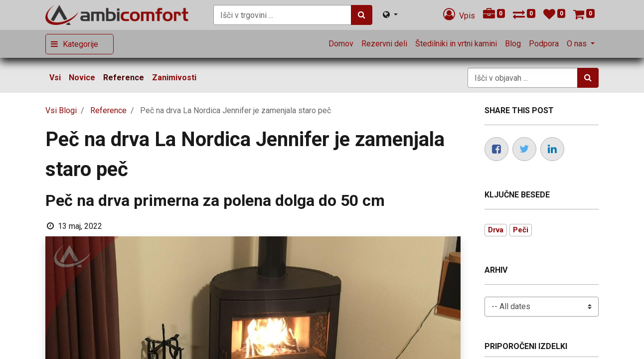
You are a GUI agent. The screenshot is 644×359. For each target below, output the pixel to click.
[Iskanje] (362, 15)
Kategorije (80, 44)
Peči (521, 230)
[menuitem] (341, 44)
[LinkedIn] (552, 149)
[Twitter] (524, 149)
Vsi (55, 78)
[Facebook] (496, 149)
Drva (496, 230)
